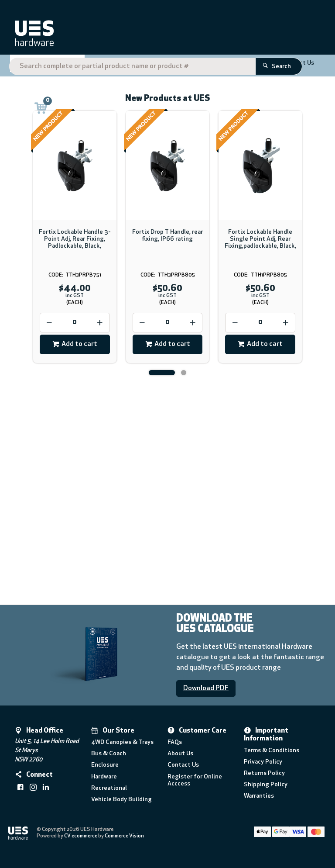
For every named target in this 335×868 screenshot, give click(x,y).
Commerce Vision (124, 836)
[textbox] (166, 35)
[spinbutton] (75, 323)
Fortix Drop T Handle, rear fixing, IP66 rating (167, 236)
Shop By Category (44, 66)
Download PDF (206, 688)
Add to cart (79, 344)
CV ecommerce (81, 836)
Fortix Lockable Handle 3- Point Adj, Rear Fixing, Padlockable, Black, (75, 239)
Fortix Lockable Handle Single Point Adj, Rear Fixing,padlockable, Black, (260, 239)
